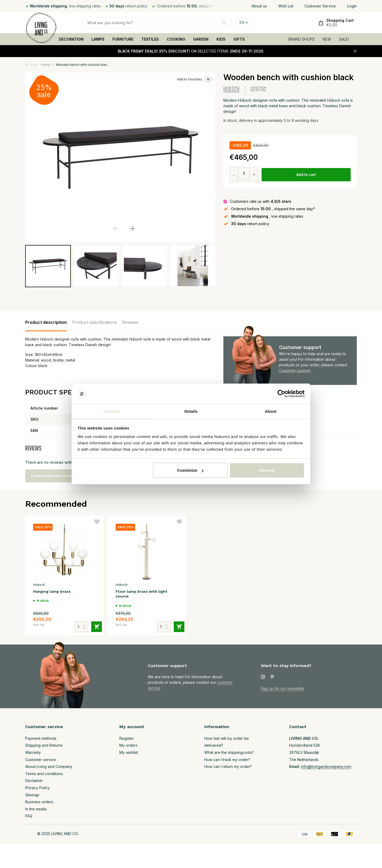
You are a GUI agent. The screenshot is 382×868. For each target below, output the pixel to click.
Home (47, 65)
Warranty (33, 752)
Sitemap (32, 795)
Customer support (295, 370)
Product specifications (94, 322)
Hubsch (231, 89)
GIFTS (239, 39)
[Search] (157, 23)
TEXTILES (150, 39)
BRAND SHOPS (301, 39)
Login (352, 6)
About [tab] (271, 411)
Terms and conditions (44, 774)
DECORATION (71, 39)
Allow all (267, 470)
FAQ (29, 816)
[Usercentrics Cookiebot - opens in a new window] (281, 394)
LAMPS (98, 39)
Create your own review (56, 476)
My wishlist (129, 752)
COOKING (176, 39)
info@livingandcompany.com (326, 767)
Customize (190, 470)
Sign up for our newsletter (284, 688)
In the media (36, 809)
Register (127, 738)
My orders (128, 745)
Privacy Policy (38, 788)
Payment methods (41, 738)
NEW (327, 39)
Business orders (39, 802)
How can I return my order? (228, 767)
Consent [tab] (112, 411)
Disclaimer (34, 781)
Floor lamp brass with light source (144, 594)
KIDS (221, 39)
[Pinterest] (272, 677)
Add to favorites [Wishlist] (194, 79)
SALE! (344, 39)
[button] (132, 229)
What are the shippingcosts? (229, 752)
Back (32, 65)
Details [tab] (191, 411)
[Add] (94, 623)
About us (259, 6)
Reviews (130, 322)
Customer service (41, 760)
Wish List (286, 6)
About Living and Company (49, 767)
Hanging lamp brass (54, 592)
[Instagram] (263, 677)
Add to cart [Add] (307, 175)
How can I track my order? (227, 760)
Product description (46, 322)
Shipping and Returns (44, 745)
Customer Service (320, 6)
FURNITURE (123, 39)
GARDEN (201, 39)
